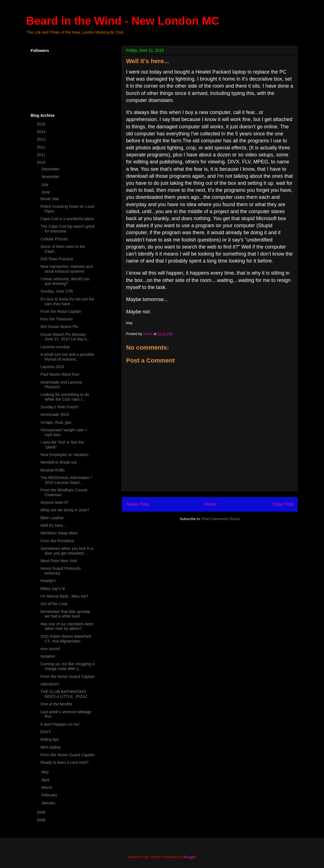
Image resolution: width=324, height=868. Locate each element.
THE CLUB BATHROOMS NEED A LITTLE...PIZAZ (64, 694)
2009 (42, 812)
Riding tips (50, 739)
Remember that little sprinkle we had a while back (65, 614)
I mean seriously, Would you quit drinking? (65, 281)
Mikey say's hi (53, 589)
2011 (42, 155)
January (49, 803)
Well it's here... (53, 525)
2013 (42, 139)
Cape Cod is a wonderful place (67, 219)
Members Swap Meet (59, 533)
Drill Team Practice (57, 259)
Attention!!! (50, 684)
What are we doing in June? (65, 510)
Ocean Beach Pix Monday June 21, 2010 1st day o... (65, 337)
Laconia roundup (55, 347)
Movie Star (50, 199)
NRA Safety (51, 747)
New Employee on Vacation (64, 455)
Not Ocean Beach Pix (59, 327)
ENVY (46, 732)
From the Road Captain (61, 311)
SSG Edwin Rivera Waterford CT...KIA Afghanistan (66, 639)
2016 (42, 124)
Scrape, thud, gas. (56, 422)
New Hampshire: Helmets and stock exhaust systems (67, 269)
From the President (57, 541)
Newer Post (137, 504)
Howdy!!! (48, 581)
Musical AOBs (53, 470)
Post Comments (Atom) (221, 519)
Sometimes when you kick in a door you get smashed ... (67, 551)
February (50, 795)
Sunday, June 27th (57, 291)
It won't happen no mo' (60, 724)
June (46, 192)
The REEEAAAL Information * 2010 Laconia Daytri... (66, 480)
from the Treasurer (57, 319)
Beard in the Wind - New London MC (123, 21)
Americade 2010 (55, 414)
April (46, 780)
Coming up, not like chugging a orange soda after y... (67, 666)
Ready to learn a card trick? (64, 762)
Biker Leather (52, 518)
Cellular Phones (54, 239)
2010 (42, 162)
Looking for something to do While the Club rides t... (65, 397)
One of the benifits (56, 704)
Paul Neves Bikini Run (60, 374)
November (51, 177)
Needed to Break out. (59, 462)
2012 (42, 147)
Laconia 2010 (52, 367)
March (47, 787)
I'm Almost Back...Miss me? (64, 596)
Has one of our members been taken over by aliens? (67, 626)
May (45, 772)
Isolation (48, 656)
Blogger (190, 857)
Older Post (283, 504)
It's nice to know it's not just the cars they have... (67, 301)
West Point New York (59, 561)
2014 (42, 132)
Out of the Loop (54, 604)
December (51, 169)
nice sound (50, 649)
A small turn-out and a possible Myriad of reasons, (67, 357)
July (45, 184)
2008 (42, 820)
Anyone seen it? (54, 502)
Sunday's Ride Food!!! (60, 407)
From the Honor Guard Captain (68, 676)
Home (211, 504)
